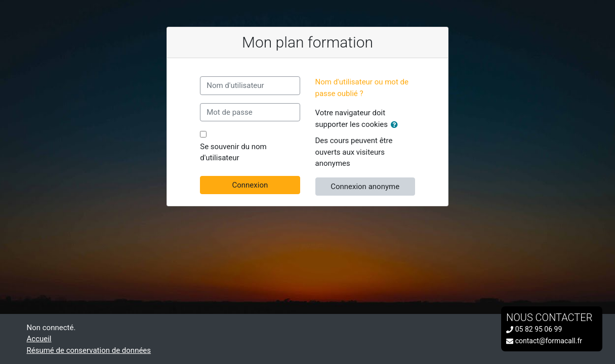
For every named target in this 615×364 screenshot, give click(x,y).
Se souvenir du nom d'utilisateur (233, 152)
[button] (396, 125)
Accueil (39, 339)
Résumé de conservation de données (89, 350)
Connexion (250, 185)
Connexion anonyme (365, 187)
